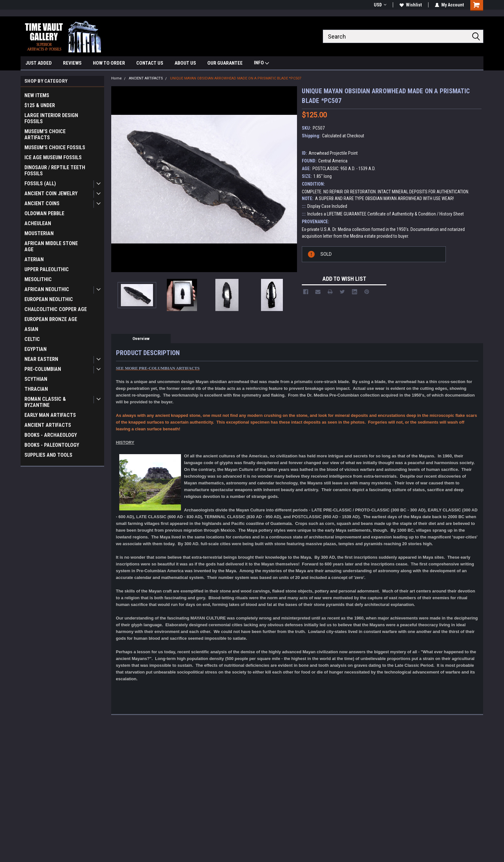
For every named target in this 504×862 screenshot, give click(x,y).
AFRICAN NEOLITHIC (47, 289)
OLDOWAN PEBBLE (44, 213)
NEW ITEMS (37, 95)
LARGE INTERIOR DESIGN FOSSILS (51, 118)
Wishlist (411, 5)
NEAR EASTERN (41, 359)
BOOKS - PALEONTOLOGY (52, 445)
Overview (141, 339)
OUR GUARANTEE (225, 63)
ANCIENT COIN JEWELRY (51, 193)
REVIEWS (72, 63)
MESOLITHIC (38, 279)
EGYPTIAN (36, 349)
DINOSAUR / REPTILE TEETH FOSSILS (55, 170)
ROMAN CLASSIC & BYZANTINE (45, 402)
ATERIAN (34, 259)
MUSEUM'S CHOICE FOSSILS (55, 147)
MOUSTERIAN (39, 233)
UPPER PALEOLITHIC (47, 269)
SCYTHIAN (36, 379)
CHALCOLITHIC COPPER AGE (56, 309)
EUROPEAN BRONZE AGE (51, 319)
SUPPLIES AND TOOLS (48, 455)
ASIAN (31, 329)
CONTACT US (150, 63)
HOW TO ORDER (109, 63)
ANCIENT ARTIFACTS (48, 425)
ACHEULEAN (38, 223)
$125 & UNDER (40, 105)
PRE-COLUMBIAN (43, 369)
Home (117, 78)
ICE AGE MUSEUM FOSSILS (53, 157)
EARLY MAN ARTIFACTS (50, 415)
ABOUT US (185, 63)
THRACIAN (36, 389)
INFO (261, 64)
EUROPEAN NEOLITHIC (49, 299)
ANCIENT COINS (42, 203)
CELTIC (32, 339)
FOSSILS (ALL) (40, 183)
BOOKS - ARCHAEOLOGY (51, 435)
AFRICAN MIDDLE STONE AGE (51, 246)
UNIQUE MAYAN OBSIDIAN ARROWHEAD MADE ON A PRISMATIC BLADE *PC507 (236, 78)
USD (380, 5)
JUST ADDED (39, 63)
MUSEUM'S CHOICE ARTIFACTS (45, 134)
